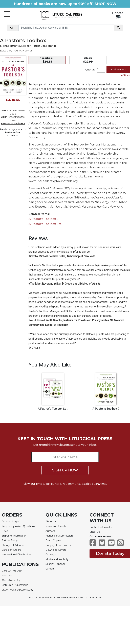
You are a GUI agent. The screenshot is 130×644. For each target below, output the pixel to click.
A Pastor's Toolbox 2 (44, 219)
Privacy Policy (80, 597)
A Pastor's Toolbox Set (45, 224)
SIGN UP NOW (65, 470)
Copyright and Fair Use (59, 545)
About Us (51, 522)
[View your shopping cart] (118, 17)
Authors (50, 531)
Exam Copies (53, 540)
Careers (50, 569)
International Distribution (16, 555)
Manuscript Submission (59, 536)
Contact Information (102, 527)
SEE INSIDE (13, 100)
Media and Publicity (57, 559)
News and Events (56, 526)
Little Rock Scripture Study (17, 590)
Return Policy (10, 540)
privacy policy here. (49, 484)
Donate (118, 13)
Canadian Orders (11, 550)
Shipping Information (14, 536)
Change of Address (13, 545)
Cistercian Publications (15, 585)
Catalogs (51, 555)
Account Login (10, 522)
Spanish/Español (55, 564)
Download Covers (56, 550)
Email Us (95, 532)
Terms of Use (95, 597)
